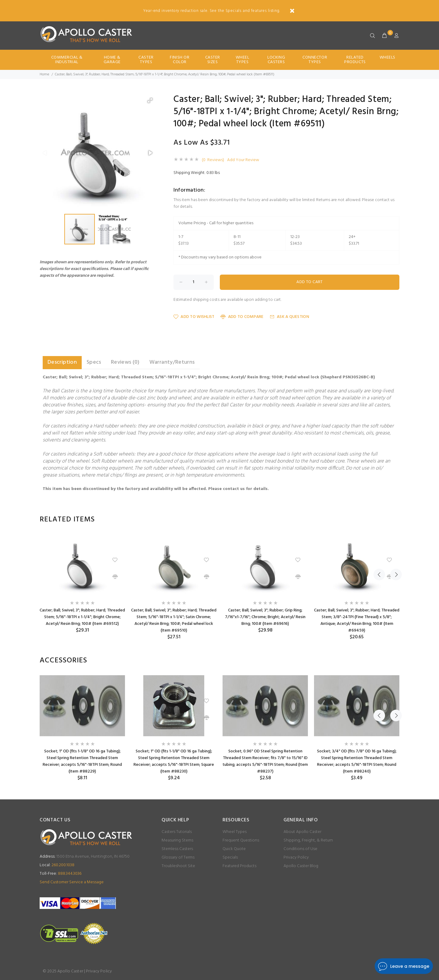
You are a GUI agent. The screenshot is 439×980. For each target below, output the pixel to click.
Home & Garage (112, 60)
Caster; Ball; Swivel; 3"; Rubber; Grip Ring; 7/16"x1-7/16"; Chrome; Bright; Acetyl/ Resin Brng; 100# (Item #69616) (265, 617)
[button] (150, 100)
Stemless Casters (177, 849)
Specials (230, 857)
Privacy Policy (296, 857)
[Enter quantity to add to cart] (194, 282)
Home (44, 74)
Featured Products (239, 866)
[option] (82, 584)
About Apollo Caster (302, 832)
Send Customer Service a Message (72, 882)
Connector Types (315, 60)
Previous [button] (379, 520)
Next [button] (394, 520)
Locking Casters (276, 60)
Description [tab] (62, 362)
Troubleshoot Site (178, 866)
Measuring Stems (177, 840)
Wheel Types (243, 60)
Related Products (355, 60)
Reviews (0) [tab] (125, 362)
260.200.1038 (57, 865)
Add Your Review (243, 160)
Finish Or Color (180, 60)
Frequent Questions (241, 840)
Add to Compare (242, 317)
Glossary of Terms (178, 857)
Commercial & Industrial (67, 60)
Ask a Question (289, 317)
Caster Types (146, 60)
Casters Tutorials (177, 832)
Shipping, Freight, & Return (308, 840)
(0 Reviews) (213, 160)
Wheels (387, 58)
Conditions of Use (300, 849)
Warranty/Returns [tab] (172, 362)
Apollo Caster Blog (301, 866)
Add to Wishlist (194, 317)
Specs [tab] (94, 362)
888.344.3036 (61, 874)
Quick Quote (234, 849)
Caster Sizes (213, 60)
